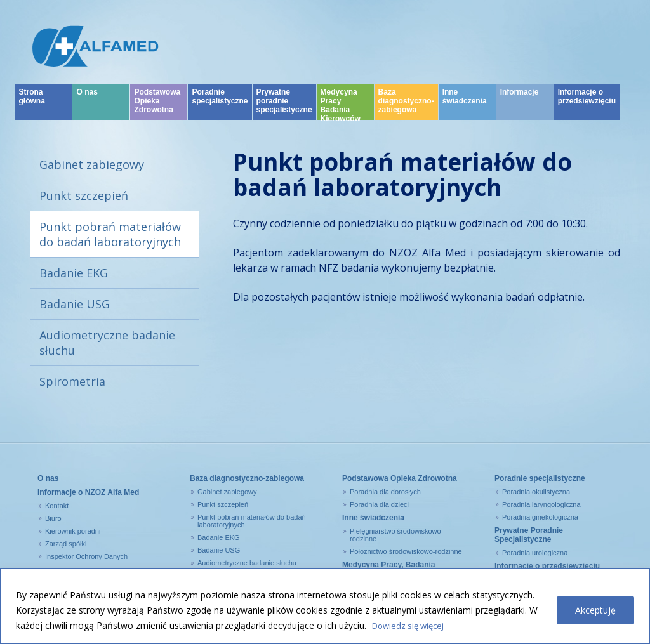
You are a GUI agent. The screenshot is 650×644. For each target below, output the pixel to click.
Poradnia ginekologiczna (540, 517)
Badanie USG (75, 304)
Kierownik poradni (73, 531)
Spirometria (72, 381)
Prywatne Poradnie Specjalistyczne (529, 535)
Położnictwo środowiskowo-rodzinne (406, 551)
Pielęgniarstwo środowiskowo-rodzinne (396, 535)
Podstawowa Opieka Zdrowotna (157, 108)
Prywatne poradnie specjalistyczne (284, 108)
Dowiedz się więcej (411, 625)
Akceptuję (595, 610)
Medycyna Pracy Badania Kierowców (341, 111)
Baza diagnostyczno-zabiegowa (406, 108)
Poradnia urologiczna (535, 553)
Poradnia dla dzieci (379, 504)
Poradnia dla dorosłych (385, 492)
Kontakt (57, 506)
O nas (87, 100)
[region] (325, 606)
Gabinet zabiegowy (92, 164)
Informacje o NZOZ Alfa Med (88, 492)
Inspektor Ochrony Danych (86, 556)
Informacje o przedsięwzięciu (587, 104)
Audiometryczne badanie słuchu (107, 343)
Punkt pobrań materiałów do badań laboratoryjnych (110, 234)
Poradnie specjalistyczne (220, 104)
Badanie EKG (74, 273)
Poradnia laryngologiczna (541, 504)
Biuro (53, 518)
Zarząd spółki (66, 544)
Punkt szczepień (84, 195)
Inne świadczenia (465, 104)
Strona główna (31, 104)
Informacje (520, 100)
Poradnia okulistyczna (536, 492)
